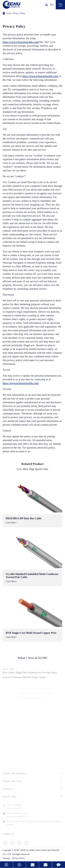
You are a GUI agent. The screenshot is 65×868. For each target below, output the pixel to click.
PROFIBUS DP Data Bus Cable (24, 518)
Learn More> (11, 523)
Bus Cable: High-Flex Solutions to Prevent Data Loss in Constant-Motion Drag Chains (30, 677)
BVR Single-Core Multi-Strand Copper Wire (31, 633)
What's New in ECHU (32, 659)
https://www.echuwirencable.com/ (21, 42)
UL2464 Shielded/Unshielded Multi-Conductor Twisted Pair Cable (32, 576)
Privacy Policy (19, 13)
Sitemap (6, 858)
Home (9, 13)
